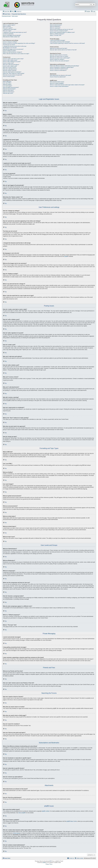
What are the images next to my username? (13, 49)
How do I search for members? (57, 59)
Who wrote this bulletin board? (57, 82)
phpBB (66, 256)
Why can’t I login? (7, 31)
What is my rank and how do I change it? (12, 52)
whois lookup (17, 833)
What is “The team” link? (56, 35)
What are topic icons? (8, 93)
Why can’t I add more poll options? (11, 65)
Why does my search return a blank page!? (60, 58)
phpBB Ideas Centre (72, 821)
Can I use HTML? (7, 83)
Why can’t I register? (8, 28)
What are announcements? (9, 89)
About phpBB (22, 813)
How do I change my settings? (10, 42)
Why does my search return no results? (59, 56)
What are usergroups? (55, 28)
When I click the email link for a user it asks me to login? (16, 54)
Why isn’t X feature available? (57, 83)
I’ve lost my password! (8, 34)
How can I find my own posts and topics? (59, 61)
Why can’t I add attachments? (10, 69)
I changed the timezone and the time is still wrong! (15, 46)
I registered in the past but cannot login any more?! (15, 32)
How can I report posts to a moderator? (12, 72)
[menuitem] (12, 11)
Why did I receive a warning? (10, 70)
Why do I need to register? (9, 25)
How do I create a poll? (8, 63)
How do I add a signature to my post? (12, 62)
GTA (50, 861)
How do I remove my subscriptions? (58, 70)
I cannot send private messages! (58, 40)
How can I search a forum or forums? (59, 55)
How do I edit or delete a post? (10, 60)
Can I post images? (8, 86)
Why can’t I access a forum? (10, 68)
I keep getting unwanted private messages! (60, 42)
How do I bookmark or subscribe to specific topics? (62, 67)
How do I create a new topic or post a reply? (13, 59)
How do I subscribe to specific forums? (59, 69)
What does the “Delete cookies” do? (11, 37)
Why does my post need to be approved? (13, 75)
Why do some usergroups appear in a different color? (62, 32)
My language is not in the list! (10, 48)
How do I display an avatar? (9, 51)
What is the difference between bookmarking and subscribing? (64, 66)
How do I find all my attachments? (58, 77)
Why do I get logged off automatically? (12, 35)
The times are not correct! (9, 45)
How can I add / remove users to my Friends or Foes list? (63, 50)
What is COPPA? (7, 26)
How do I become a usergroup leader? (59, 31)
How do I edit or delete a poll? (10, 66)
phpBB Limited (46, 811)
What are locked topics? (9, 92)
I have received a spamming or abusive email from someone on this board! (67, 43)
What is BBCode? (7, 81)
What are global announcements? (11, 87)
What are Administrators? (56, 25)
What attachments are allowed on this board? (61, 75)
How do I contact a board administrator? (59, 86)
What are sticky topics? (8, 90)
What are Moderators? (55, 26)
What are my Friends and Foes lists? (59, 48)
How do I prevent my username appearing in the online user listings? (19, 43)
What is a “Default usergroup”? (57, 34)
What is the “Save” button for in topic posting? (14, 73)
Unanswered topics (6, 16)
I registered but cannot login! (10, 29)
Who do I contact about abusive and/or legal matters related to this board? (67, 85)
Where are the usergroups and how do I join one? (62, 29)
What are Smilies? (7, 84)
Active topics (15, 16)
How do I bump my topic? (9, 76)
